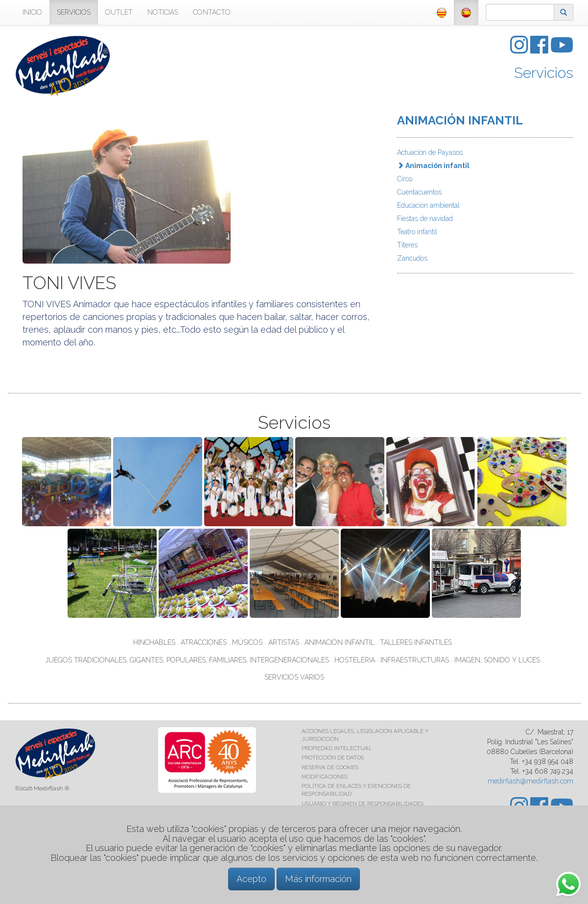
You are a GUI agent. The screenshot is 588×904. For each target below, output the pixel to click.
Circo (405, 179)
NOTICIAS (163, 12)
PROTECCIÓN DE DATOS (333, 757)
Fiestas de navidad (425, 219)
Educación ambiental (428, 205)
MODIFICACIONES (325, 777)
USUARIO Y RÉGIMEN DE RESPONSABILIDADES (363, 804)
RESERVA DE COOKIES (330, 767)
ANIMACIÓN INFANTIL (460, 120)
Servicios (544, 73)
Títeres (407, 245)
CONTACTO (212, 12)
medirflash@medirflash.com (530, 781)
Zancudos (412, 258)
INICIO (32, 12)
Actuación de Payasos (430, 152)
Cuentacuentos (419, 192)
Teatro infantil (417, 232)
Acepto (251, 879)
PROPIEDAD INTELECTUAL (337, 748)
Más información (318, 879)
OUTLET (119, 12)
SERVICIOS (74, 12)
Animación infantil (433, 166)
